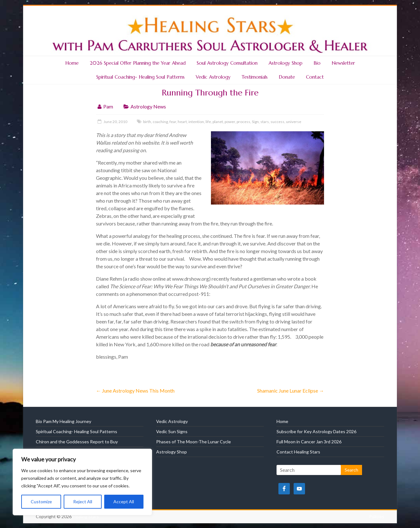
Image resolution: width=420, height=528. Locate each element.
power (230, 122)
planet (218, 122)
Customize (41, 502)
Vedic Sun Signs (172, 431)
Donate (287, 77)
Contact (315, 77)
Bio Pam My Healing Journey (64, 421)
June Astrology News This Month (135, 391)
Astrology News (148, 106)
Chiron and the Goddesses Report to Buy (77, 442)
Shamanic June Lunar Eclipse (291, 391)
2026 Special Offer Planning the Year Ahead (138, 63)
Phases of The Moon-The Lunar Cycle (194, 442)
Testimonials (255, 77)
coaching (160, 122)
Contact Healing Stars (298, 452)
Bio (317, 63)
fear (173, 122)
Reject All (83, 502)
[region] (82, 482)
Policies (377, 516)
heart (182, 122)
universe (294, 122)
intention (196, 122)
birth (147, 122)
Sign (255, 122)
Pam (108, 106)
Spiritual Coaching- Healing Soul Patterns (140, 77)
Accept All (124, 502)
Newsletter (343, 63)
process (243, 122)
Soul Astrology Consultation (227, 63)
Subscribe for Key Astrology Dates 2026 (316, 431)
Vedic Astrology (213, 77)
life (208, 122)
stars (265, 122)
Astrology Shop (286, 63)
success (277, 122)
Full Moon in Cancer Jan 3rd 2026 (309, 442)
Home (72, 63)
